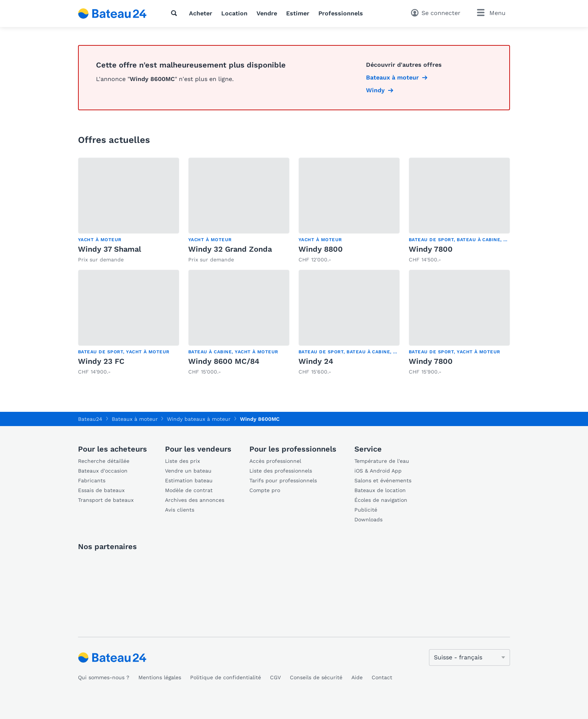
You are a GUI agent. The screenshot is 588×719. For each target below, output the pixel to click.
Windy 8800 (321, 249)
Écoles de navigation (381, 500)
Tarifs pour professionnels (283, 480)
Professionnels (341, 13)
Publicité (366, 510)
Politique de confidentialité (226, 677)
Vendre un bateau (188, 471)
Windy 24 (316, 361)
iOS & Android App (378, 471)
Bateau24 (90, 419)
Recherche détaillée (104, 461)
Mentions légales (160, 677)
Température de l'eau (382, 461)
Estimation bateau (189, 480)
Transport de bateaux (106, 500)
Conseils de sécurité (316, 677)
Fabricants (92, 480)
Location (234, 13)
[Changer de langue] (469, 657)
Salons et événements (383, 480)
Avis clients (180, 510)
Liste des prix (182, 461)
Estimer (298, 13)
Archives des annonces (195, 500)
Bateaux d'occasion (103, 471)
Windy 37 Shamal (109, 249)
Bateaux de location (380, 490)
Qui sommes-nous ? (104, 677)
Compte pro (265, 490)
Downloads (368, 519)
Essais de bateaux (101, 490)
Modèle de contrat (189, 490)
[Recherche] (175, 13)
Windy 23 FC (101, 361)
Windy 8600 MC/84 (224, 361)
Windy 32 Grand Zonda (230, 249)
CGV (275, 677)
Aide (357, 677)
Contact (382, 677)
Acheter (201, 13)
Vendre (267, 13)
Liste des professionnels (281, 471)
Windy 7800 (431, 249)
